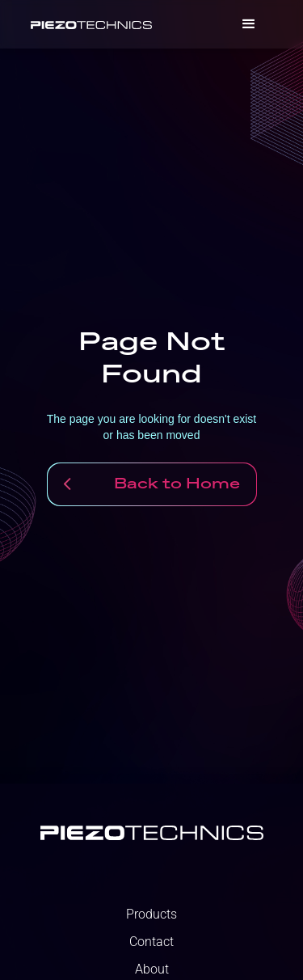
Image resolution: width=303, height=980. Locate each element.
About (152, 969)
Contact (151, 942)
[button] (249, 24)
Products (151, 915)
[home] (91, 24)
